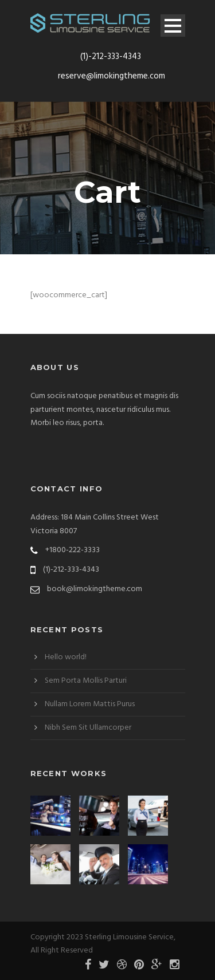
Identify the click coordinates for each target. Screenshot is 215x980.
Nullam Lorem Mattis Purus (90, 704)
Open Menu (173, 25)
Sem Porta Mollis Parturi (86, 681)
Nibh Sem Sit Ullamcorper (88, 728)
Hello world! (66, 657)
